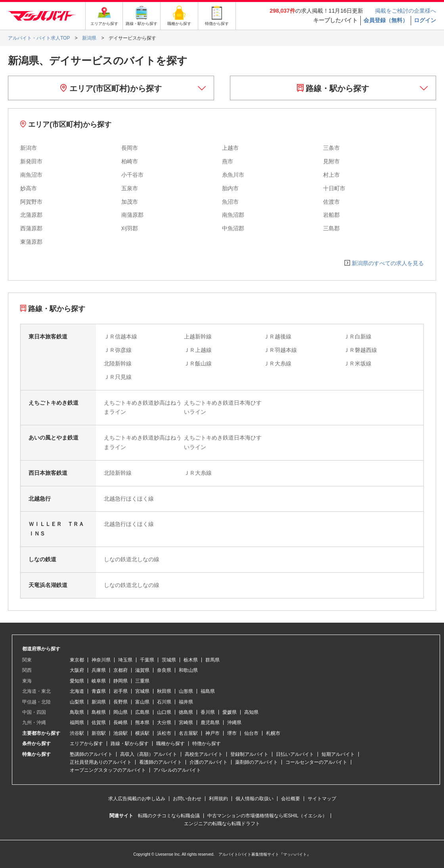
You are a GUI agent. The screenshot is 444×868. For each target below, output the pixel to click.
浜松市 (164, 733)
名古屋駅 (188, 733)
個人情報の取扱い (255, 799)
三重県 (142, 681)
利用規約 (218, 799)
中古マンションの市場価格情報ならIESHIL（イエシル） (267, 816)
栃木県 (191, 660)
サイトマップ (322, 799)
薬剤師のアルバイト (256, 762)
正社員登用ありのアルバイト (101, 762)
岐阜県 (99, 681)
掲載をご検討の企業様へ (406, 11)
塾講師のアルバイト (91, 754)
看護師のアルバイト (161, 762)
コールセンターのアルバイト (316, 762)
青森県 (99, 691)
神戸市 (212, 733)
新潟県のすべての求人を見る (388, 263)
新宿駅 (99, 733)
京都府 (121, 670)
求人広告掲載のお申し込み (137, 799)
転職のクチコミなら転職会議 (169, 816)
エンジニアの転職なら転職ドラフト (222, 824)
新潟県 (99, 702)
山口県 (164, 712)
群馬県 (212, 660)
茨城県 (169, 660)
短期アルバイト (338, 754)
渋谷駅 (77, 733)
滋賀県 (142, 670)
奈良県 (164, 670)
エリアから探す (86, 744)
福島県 (208, 691)
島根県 (99, 712)
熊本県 (142, 723)
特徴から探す (207, 744)
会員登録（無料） (386, 20)
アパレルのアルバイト (177, 770)
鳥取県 (77, 712)
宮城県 (142, 691)
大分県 (164, 723)
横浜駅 (142, 733)
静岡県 (121, 681)
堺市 (232, 733)
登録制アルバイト (249, 754)
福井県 (186, 702)
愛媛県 (230, 712)
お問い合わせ (187, 799)
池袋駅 (121, 733)
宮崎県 (186, 723)
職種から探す (170, 744)
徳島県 (186, 712)
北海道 (77, 691)
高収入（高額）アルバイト (149, 754)
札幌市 (273, 733)
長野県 (121, 702)
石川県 (164, 702)
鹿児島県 (210, 723)
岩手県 (121, 691)
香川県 (208, 712)
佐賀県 (99, 723)
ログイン (425, 20)
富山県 (142, 702)
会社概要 (291, 799)
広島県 (142, 712)
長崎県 (121, 723)
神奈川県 (101, 660)
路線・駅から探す (333, 88)
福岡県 (77, 723)
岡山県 (121, 712)
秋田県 (164, 691)
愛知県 (77, 681)
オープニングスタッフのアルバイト (108, 770)
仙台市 (251, 733)
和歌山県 (188, 670)
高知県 (251, 712)
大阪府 (77, 670)
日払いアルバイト (295, 754)
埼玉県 (125, 660)
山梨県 (77, 702)
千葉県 (147, 660)
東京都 (77, 660)
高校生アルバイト (204, 754)
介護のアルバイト (209, 762)
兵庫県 (99, 670)
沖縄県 (234, 723)
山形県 (186, 691)
